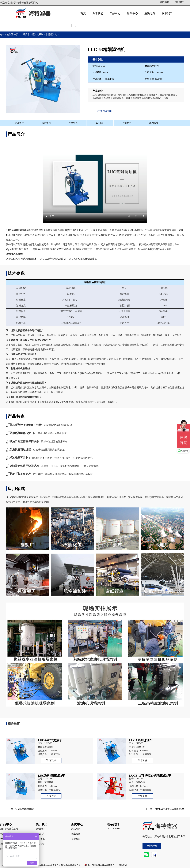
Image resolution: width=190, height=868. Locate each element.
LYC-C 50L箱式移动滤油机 (83, 259)
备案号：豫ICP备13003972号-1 (66, 865)
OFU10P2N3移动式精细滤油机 (22, 259)
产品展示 (25, 34)
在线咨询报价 (105, 111)
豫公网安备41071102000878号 (101, 865)
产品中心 (115, 13)
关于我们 (98, 13)
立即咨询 (152, 846)
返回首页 (165, 2)
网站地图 (179, 2)
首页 (83, 13)
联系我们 (167, 13)
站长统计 (123, 865)
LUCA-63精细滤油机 (25, 809)
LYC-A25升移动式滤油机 (52, 259)
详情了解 (51, 760)
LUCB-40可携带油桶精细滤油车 (170, 809)
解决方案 (150, 13)
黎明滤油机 (51, 34)
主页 (16, 34)
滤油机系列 (38, 34)
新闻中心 (132, 13)
